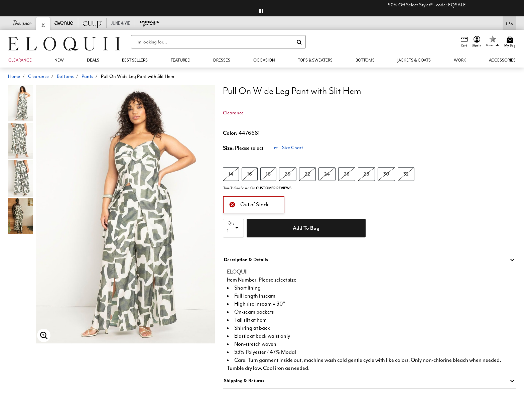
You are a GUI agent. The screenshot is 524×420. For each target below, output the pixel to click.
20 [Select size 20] (288, 174)
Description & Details (246, 259)
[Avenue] (64, 23)
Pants (87, 76)
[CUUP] (92, 23)
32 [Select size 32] (406, 174)
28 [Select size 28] (366, 174)
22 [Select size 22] (307, 174)
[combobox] (218, 42)
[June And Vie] (121, 23)
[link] (93, 60)
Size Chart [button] (289, 147)
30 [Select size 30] (386, 174)
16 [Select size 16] (250, 174)
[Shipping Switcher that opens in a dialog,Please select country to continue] (509, 23)
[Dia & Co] (22, 23)
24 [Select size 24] (327, 174)
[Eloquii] (43, 24)
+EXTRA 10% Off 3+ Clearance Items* (233, 5)
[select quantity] (233, 228)
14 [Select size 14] (231, 174)
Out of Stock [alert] (249, 204)
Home (14, 76)
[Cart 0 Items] (511, 42)
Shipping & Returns (244, 381)
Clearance (38, 76)
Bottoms (65, 76)
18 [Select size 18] (268, 174)
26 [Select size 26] (347, 174)
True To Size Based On (257, 188)
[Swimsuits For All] (149, 23)
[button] (477, 42)
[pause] (261, 11)
